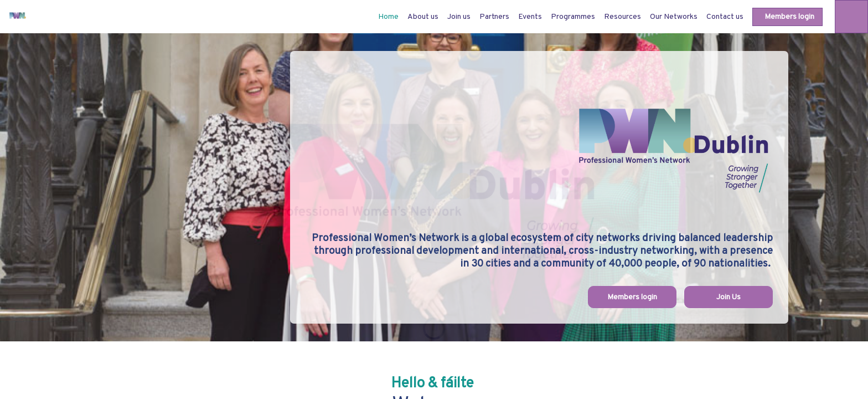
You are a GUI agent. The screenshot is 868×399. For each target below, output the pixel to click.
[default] (388, 17)
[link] (423, 17)
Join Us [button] (728, 297)
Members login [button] (632, 297)
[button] (787, 17)
